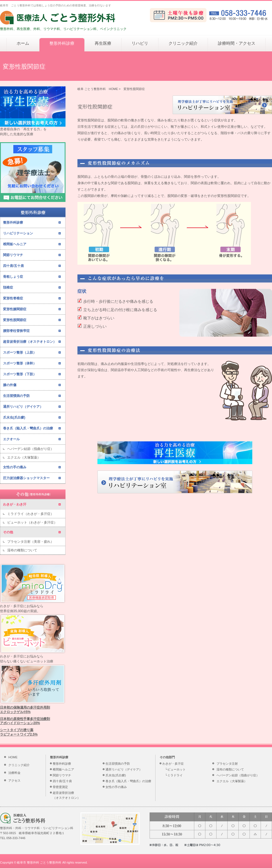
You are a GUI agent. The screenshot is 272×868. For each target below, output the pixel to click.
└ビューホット (175, 769)
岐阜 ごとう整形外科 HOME (98, 89)
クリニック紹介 (183, 43)
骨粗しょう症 (13, 277)
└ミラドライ (174, 775)
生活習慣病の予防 (16, 396)
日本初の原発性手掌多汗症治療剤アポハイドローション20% (25, 721)
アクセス (14, 781)
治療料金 (14, 773)
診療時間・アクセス (237, 43)
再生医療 (103, 43)
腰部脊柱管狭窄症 (16, 331)
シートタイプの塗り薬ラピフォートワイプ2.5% (19, 732)
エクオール (11, 439)
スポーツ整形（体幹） (20, 363)
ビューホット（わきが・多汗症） (32, 522)
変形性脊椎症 (13, 298)
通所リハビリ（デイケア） (23, 407)
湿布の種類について (22, 550)
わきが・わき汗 (15, 504)
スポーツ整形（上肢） (20, 352)
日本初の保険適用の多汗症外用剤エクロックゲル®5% (25, 710)
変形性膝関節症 (15, 309)
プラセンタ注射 (227, 764)
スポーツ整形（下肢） (20, 374)
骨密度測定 (60, 787)
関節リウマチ (13, 255)
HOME (13, 757)
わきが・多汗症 (173, 764)
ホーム (23, 43)
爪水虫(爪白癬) (14, 417)
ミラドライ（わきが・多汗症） (31, 514)
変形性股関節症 (15, 320)
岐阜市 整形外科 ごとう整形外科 (39, 862)
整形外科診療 (62, 43)
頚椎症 (8, 287)
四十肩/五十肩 (13, 266)
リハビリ (140, 43)
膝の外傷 (10, 385)
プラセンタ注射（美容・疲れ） (31, 542)
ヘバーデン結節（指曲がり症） (31, 449)
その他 (8, 532)
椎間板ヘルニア (15, 244)
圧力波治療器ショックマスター (26, 478)
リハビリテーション (18, 233)
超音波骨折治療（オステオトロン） (30, 342)
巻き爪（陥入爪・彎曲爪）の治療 (28, 428)
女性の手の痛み (15, 467)
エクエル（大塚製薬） (24, 457)
